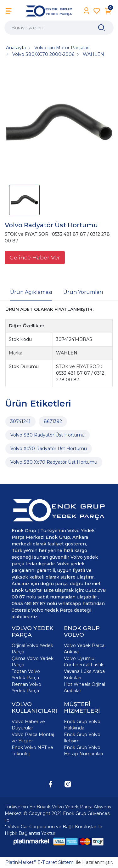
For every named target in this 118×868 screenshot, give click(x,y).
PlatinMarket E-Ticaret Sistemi (40, 862)
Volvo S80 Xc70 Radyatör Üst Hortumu (54, 462)
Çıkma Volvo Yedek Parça (33, 662)
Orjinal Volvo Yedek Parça (32, 649)
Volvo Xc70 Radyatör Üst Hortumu (49, 449)
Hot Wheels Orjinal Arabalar (84, 687)
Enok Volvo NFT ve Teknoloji (32, 751)
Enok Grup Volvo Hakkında (82, 725)
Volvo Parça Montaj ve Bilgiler (33, 738)
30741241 (20, 421)
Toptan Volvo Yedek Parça (26, 675)
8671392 (53, 421)
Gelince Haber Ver (35, 257)
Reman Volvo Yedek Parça (26, 687)
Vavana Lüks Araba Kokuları (84, 675)
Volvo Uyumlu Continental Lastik (84, 662)
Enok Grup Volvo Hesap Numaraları (83, 751)
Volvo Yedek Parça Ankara (84, 649)
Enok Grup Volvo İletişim (82, 738)
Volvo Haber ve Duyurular (28, 725)
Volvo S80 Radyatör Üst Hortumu (48, 435)
